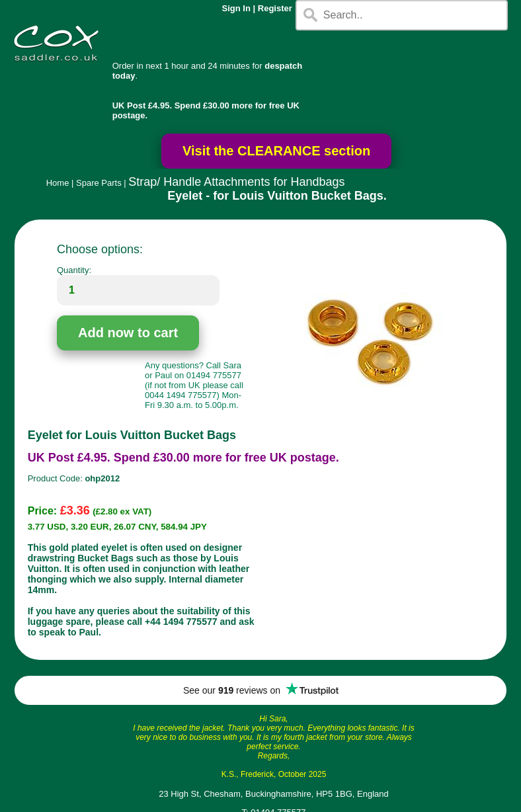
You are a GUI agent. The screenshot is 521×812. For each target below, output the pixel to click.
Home (58, 183)
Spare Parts (99, 183)
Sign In (236, 8)
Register (275, 8)
